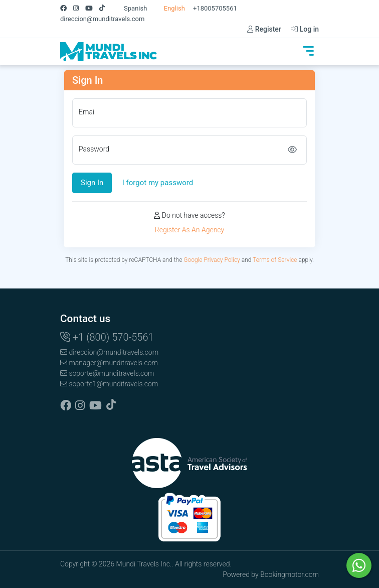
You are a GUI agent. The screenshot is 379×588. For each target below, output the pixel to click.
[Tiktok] (105, 8)
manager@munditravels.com (109, 363)
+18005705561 (215, 8)
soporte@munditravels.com (107, 373)
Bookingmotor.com (290, 574)
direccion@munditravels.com (102, 19)
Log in (305, 29)
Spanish (131, 8)
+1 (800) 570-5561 (107, 337)
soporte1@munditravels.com (109, 384)
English (169, 8)
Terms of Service (275, 260)
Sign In (92, 183)
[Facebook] (67, 8)
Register (264, 29)
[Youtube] (92, 8)
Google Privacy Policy (212, 260)
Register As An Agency (189, 230)
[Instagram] (79, 8)
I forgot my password (158, 183)
